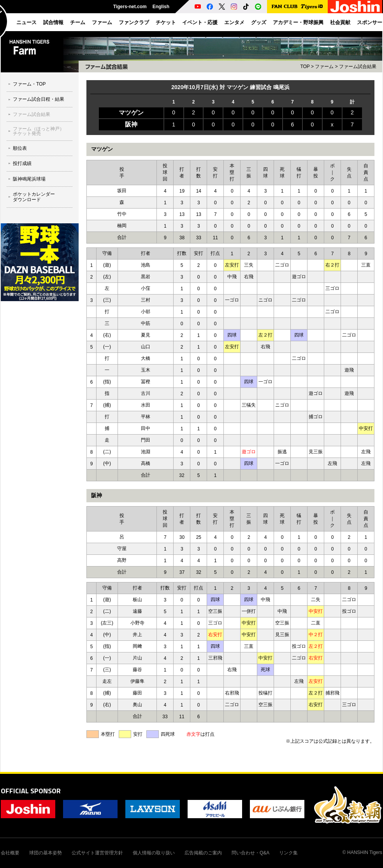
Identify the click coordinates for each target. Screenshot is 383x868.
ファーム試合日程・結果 (39, 99)
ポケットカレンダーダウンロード (34, 197)
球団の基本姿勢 (46, 853)
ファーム (324, 67)
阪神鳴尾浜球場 (29, 179)
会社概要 (10, 853)
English (161, 7)
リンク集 (288, 853)
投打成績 (22, 163)
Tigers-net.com (130, 7)
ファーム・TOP (29, 84)
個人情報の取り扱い (154, 853)
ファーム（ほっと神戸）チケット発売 (39, 131)
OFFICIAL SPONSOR (31, 791)
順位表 (20, 148)
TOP (305, 67)
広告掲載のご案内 (203, 853)
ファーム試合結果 (32, 114)
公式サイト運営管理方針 (97, 853)
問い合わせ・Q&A (250, 853)
